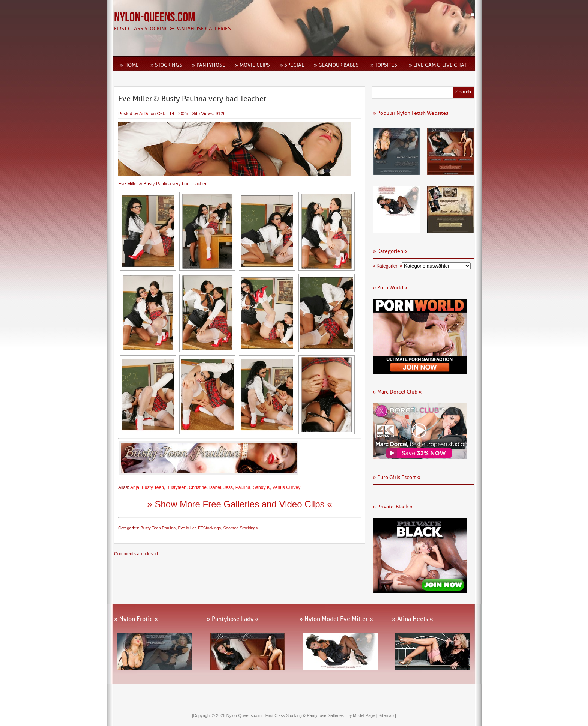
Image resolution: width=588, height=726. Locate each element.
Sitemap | (387, 715)
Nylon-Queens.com (154, 17)
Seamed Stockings (241, 528)
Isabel (215, 487)
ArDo (144, 114)
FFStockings (209, 528)
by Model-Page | (363, 715)
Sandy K (261, 487)
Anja (135, 487)
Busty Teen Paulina (158, 528)
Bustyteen (176, 487)
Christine (198, 487)
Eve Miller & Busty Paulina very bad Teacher (192, 99)
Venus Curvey (286, 487)
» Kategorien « (387, 266)
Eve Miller (187, 528)
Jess (228, 487)
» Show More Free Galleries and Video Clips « (239, 504)
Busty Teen (153, 487)
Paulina (243, 487)
